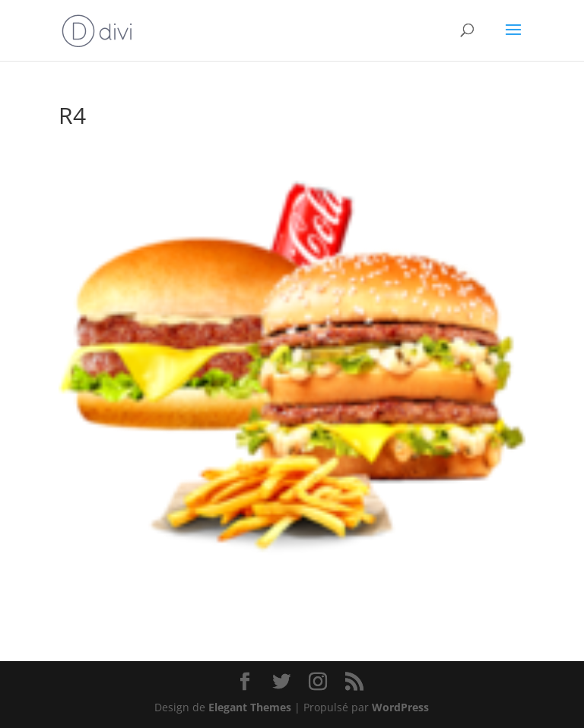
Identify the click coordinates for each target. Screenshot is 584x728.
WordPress (400, 707)
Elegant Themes (250, 707)
